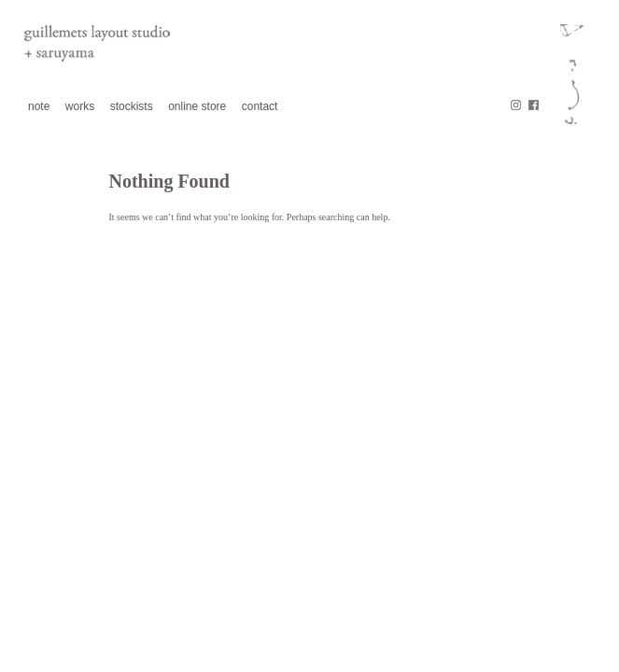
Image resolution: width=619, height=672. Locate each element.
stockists (132, 106)
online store (197, 106)
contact (260, 106)
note (39, 106)
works (80, 106)
